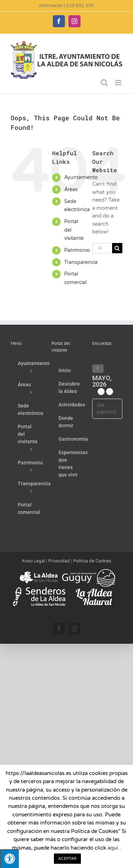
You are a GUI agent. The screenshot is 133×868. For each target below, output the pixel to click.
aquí (113, 848)
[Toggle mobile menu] (119, 83)
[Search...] (102, 248)
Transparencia (81, 262)
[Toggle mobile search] (104, 83)
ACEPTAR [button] (67, 859)
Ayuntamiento (81, 177)
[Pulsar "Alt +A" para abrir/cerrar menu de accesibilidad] (9, 859)
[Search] (117, 248)
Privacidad (59, 561)
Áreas (71, 189)
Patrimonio (77, 250)
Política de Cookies (92, 561)
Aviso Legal (33, 561)
